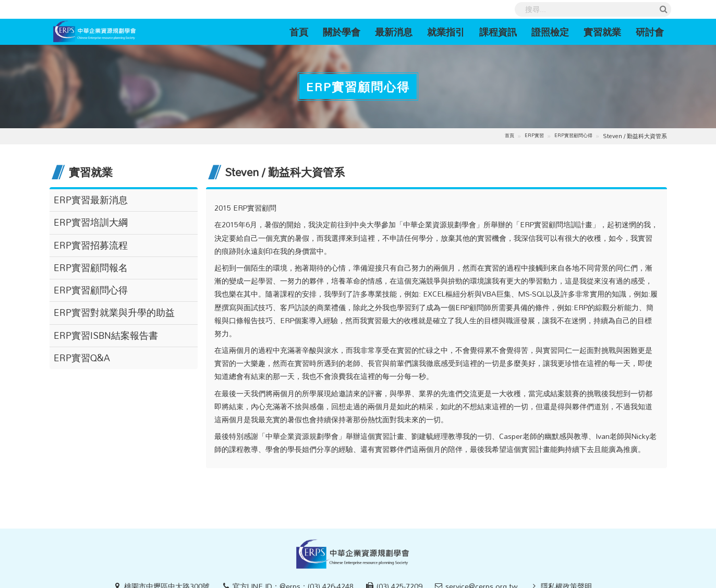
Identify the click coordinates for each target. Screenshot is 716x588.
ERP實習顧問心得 (573, 136)
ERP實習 (534, 136)
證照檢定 (550, 32)
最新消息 (394, 32)
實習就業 (602, 32)
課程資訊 (498, 32)
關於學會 (342, 32)
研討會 (650, 32)
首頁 (302, 32)
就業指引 (446, 32)
